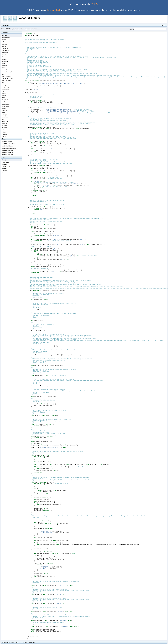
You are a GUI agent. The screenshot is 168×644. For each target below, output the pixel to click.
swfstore (5, 123)
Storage (4, 115)
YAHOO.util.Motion (8, 152)
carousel (5, 44)
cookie (4, 55)
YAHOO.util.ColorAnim (9, 148)
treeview (5, 128)
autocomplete (6, 38)
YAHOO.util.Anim (7, 142)
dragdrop (5, 65)
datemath (5, 61)
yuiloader (5, 134)
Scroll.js (4, 173)
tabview (4, 125)
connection (5, 50)
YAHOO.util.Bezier (8, 146)
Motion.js (5, 171)
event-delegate (6, 76)
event (4, 74)
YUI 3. (95, 4)
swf (3, 119)
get (3, 83)
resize (4, 108)
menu (4, 98)
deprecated (53, 10)
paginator (5, 100)
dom (3, 63)
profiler (4, 102)
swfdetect (5, 121)
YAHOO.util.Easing (8, 150)
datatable (5, 59)
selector (4, 110)
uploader (5, 130)
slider (4, 113)
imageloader (6, 89)
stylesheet (5, 117)
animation (18, 29)
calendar (5, 42)
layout (4, 93)
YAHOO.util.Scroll (7, 154)
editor (4, 68)
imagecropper (6, 87)
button (4, 40)
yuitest (4, 136)
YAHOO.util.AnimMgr (8, 144)
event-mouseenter (7, 78)
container (5, 53)
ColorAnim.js (6, 166)
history (4, 85)
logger (4, 95)
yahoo (4, 132)
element (4, 70)
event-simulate (6, 80)
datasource (5, 57)
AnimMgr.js (5, 162)
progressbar (6, 106)
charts (4, 46)
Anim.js (4, 160)
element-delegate (7, 72)
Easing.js (5, 168)
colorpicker (5, 48)
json (3, 91)
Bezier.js (5, 164)
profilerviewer (6, 104)
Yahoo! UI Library (29, 18)
